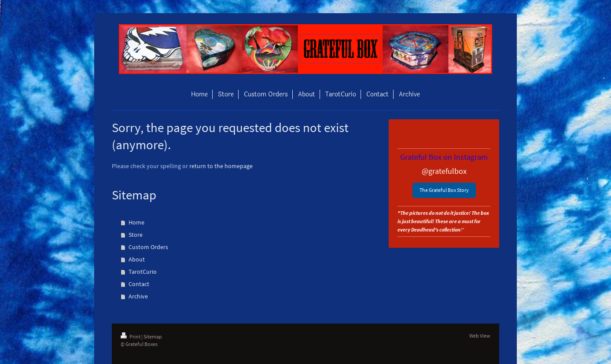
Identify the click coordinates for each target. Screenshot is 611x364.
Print (131, 336)
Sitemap (153, 336)
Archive (138, 296)
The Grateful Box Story (444, 190)
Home (136, 222)
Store (136, 235)
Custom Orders (148, 247)
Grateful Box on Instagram (444, 157)
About (137, 259)
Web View (480, 336)
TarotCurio (143, 272)
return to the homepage (221, 166)
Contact (139, 284)
